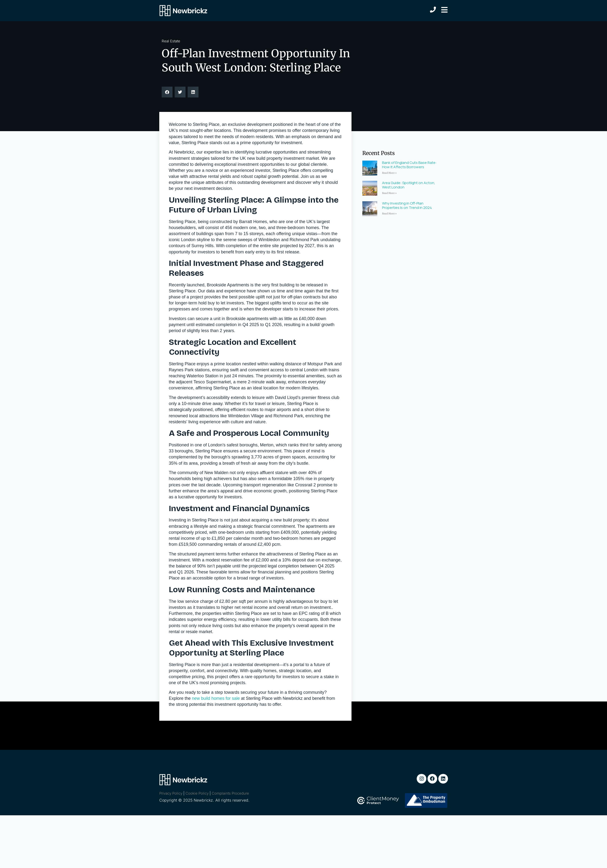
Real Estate (171, 41)
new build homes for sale (216, 698)
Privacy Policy (171, 793)
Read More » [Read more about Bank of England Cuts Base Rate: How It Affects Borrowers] (389, 173)
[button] (167, 92)
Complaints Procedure (230, 793)
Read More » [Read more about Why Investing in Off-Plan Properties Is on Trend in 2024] (389, 214)
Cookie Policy (197, 793)
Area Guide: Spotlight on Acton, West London (409, 185)
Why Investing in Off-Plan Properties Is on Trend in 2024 (407, 205)
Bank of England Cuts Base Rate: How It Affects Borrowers (409, 165)
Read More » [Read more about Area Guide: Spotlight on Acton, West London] (389, 193)
